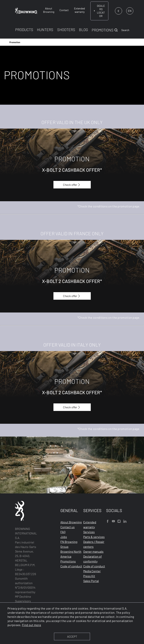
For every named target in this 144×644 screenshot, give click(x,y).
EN (130, 11)
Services (89, 532)
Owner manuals (93, 551)
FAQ (63, 532)
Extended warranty (90, 525)
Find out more (31, 625)
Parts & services (94, 537)
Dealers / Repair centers (94, 544)
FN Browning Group (69, 544)
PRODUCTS (24, 30)
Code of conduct (71, 566)
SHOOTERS (66, 30)
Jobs (64, 537)
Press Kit (89, 576)
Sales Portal (91, 581)
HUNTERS (45, 30)
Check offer (72, 185)
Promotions (68, 561)
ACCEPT (72, 636)
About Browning (71, 522)
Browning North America (71, 554)
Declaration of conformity (93, 559)
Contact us (67, 527)
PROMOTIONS (103, 30)
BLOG (83, 30)
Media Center (92, 571)
